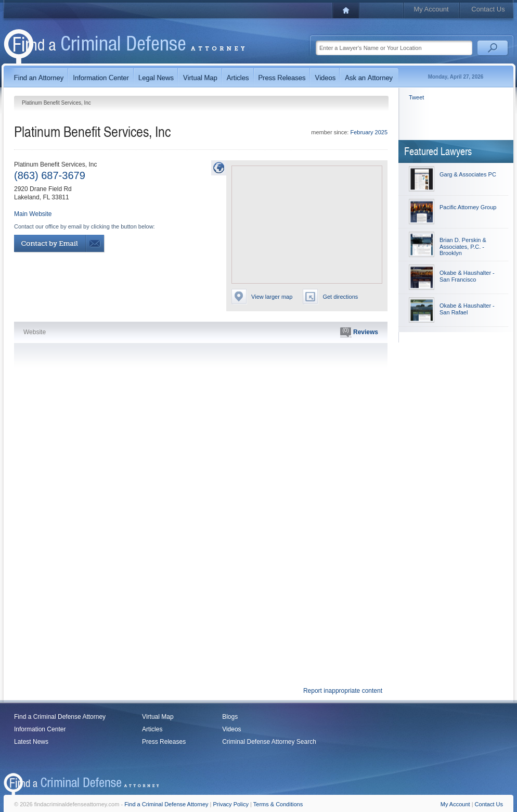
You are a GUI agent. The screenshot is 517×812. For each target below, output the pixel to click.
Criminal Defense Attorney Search (269, 742)
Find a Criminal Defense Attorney (60, 717)
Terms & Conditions (278, 804)
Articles (152, 729)
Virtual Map (158, 717)
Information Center (40, 729)
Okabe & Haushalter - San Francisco (467, 276)
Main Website (33, 214)
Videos (231, 729)
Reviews (359, 333)
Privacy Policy (231, 804)
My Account (431, 9)
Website (35, 332)
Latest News (31, 742)
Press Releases (164, 742)
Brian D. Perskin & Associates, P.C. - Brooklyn (463, 246)
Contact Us (488, 9)
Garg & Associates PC (468, 174)
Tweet (416, 97)
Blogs (230, 717)
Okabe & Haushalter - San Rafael (467, 309)
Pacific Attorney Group (468, 207)
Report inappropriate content (343, 691)
